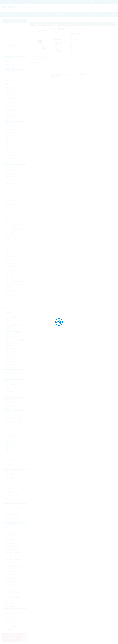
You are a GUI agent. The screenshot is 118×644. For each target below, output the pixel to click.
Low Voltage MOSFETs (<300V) (14, 285)
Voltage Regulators (13, 99)
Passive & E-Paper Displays (15, 524)
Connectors (10, 474)
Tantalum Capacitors (13, 368)
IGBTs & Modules (12, 275)
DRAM (9, 113)
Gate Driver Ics (11, 68)
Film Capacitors (11, 365)
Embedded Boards (12, 543)
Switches (9, 502)
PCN (48, 14)
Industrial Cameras (12, 553)
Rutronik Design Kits (13, 142)
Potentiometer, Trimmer (14, 422)
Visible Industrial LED (13, 242)
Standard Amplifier (12, 84)
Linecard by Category (17, 27)
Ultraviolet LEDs (12, 211)
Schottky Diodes (12, 180)
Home (5, 14)
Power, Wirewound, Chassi (15, 419)
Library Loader (67, 74)
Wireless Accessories (13, 623)
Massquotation (61, 14)
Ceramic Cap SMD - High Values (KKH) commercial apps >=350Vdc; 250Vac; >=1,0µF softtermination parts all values (16, 329)
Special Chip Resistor (13, 402)
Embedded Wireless (12, 607)
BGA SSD (10, 107)
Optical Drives (10, 585)
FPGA (8, 120)
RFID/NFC (9, 617)
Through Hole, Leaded (14, 415)
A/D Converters (11, 55)
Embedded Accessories (14, 540)
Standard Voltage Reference (16, 87)
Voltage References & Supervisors (13, 95)
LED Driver (10, 235)
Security (8, 620)
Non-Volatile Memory (13, 133)
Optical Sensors (12, 263)
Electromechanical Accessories (12, 478)
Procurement (36, 14)
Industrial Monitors (12, 514)
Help (113, 14)
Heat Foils (9, 489)
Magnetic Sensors (12, 257)
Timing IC (9, 152)
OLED (7, 521)
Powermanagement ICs (14, 78)
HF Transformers (12, 384)
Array (8, 412)
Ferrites (9, 381)
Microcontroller (11, 126)
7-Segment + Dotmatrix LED (16, 229)
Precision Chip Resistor (14, 406)
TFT (7, 527)
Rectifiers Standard (13, 177)
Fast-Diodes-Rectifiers (14, 170)
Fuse (7, 486)
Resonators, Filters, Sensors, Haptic (13, 450)
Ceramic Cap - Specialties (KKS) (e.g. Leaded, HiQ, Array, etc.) (15, 351)
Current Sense (11, 396)
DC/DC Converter (12, 65)
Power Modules (11, 195)
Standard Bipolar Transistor (15, 281)
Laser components (12, 205)
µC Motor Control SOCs (14, 159)
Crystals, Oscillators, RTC (15, 446)
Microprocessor (11, 130)
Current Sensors (12, 250)
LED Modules (11, 232)
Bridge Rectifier (11, 167)
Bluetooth (9, 600)
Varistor (9, 431)
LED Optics (10, 226)
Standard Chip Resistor (14, 399)
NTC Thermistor (12, 425)
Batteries (9, 468)
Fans (7, 482)
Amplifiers (10, 61)
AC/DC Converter (12, 58)
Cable (7, 471)
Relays (8, 499)
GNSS (8, 610)
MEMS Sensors (11, 260)
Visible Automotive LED (14, 239)
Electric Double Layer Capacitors (13, 357)
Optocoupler (10, 223)
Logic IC (9, 123)
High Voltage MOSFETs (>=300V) (14, 290)
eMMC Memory (11, 117)
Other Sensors (11, 266)
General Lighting (12, 214)
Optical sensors (11, 208)
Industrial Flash (11, 575)
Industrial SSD (10, 581)
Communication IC (12, 110)
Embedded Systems (12, 549)
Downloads (76, 14)
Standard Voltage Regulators (16, 90)
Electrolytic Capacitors (14, 361)
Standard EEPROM (13, 146)
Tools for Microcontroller (14, 155)
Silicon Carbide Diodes (14, 183)
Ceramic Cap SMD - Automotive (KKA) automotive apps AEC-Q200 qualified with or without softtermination (15, 341)
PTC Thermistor (12, 428)
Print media (90, 14)
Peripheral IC (11, 136)
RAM (8, 139)
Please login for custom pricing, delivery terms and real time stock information (59, 24)
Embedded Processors (13, 546)
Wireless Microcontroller (14, 626)
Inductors (9, 388)
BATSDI (8, 465)
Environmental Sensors (14, 254)
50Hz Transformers (13, 378)
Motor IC (9, 74)
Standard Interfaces (13, 149)
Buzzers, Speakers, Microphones (13, 442)
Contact (103, 14)
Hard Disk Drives (11, 578)
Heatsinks (9, 492)
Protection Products (12, 495)
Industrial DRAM (11, 572)
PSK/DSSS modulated (13, 613)
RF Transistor (11, 278)
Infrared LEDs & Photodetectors (12, 218)
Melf (8, 409)
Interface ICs (11, 71)
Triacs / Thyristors (12, 299)
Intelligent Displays (12, 518)
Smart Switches (11, 81)
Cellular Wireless (11, 604)
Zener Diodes (11, 186)
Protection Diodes (12, 173)
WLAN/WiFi (9, 629)
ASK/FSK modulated (13, 597)
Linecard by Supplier (17, 36)
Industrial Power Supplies (14, 559)
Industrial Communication (14, 556)
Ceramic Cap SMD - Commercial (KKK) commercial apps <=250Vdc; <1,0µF (16, 319)
